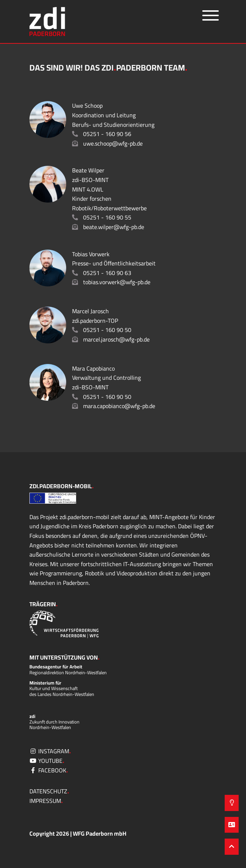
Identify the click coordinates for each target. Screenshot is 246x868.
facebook (49, 770)
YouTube (47, 761)
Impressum (46, 801)
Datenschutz (49, 791)
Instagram (50, 751)
